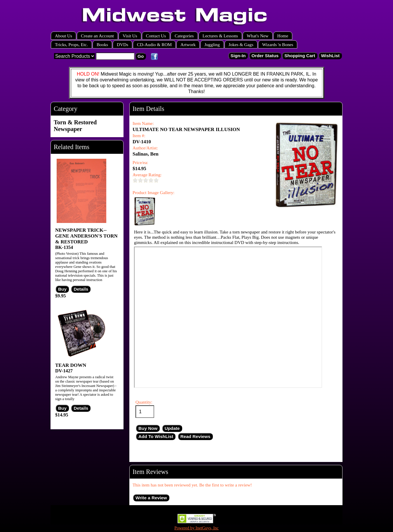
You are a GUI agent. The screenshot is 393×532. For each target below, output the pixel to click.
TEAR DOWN (71, 365)
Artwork (188, 45)
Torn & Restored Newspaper (75, 126)
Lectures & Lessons (220, 36)
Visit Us (130, 36)
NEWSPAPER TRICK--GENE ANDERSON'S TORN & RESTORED (86, 236)
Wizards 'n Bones (278, 45)
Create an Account (97, 36)
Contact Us (156, 36)
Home (283, 36)
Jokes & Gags (241, 45)
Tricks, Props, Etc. (71, 45)
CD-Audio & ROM (154, 45)
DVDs (122, 45)
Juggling (212, 45)
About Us (64, 36)
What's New (258, 36)
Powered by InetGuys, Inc (196, 528)
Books (102, 45)
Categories (184, 36)
